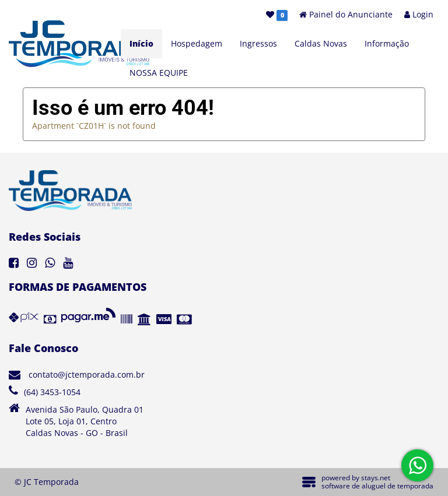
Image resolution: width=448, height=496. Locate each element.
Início (141, 43)
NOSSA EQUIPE (159, 73)
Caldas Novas (321, 43)
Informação (387, 43)
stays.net (376, 478)
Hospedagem (197, 43)
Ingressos (258, 43)
